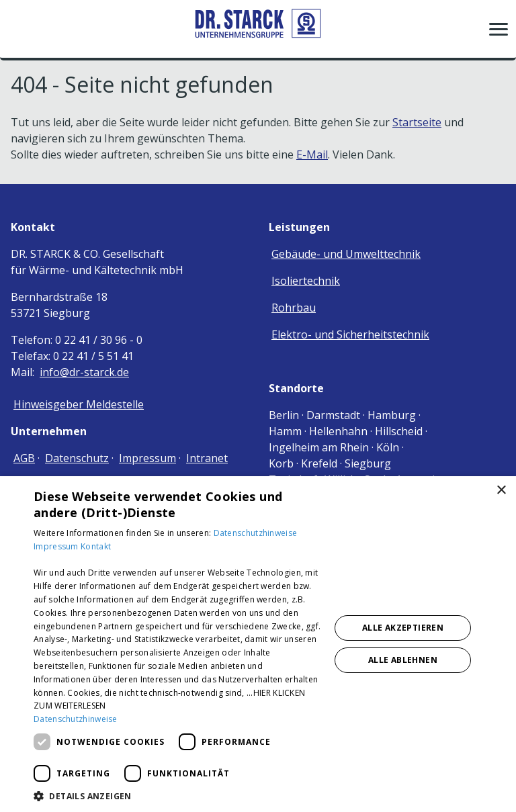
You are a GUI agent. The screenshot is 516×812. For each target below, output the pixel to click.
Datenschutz (77, 458)
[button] (499, 29)
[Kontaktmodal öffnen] (19, 29)
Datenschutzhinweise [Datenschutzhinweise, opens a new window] (76, 719)
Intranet (207, 458)
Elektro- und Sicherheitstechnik (350, 334)
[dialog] (258, 644)
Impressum (147, 458)
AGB (24, 458)
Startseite (417, 122)
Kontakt (96, 546)
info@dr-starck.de (84, 372)
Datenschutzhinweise (256, 533)
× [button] (501, 491)
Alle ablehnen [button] (403, 660)
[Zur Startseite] (258, 29)
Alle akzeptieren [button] (403, 628)
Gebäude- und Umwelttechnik (346, 254)
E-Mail (312, 154)
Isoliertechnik (306, 281)
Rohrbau (294, 308)
